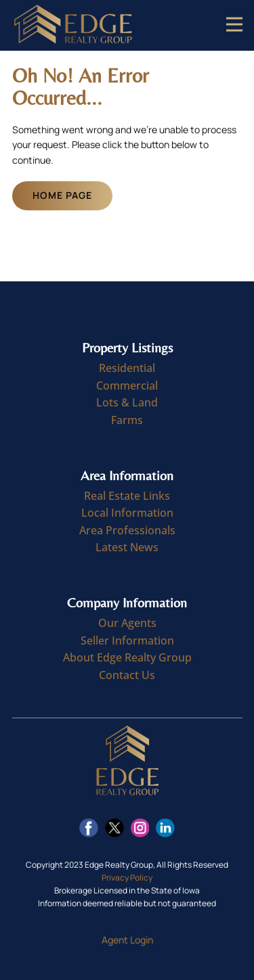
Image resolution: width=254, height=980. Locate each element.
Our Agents (127, 623)
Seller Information (127, 640)
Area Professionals (127, 530)
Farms (127, 420)
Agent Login (127, 940)
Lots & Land (127, 402)
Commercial (127, 386)
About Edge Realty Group (127, 657)
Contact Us (127, 675)
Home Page (62, 195)
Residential (127, 368)
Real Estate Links (127, 496)
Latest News (127, 547)
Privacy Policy (127, 878)
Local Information (127, 513)
